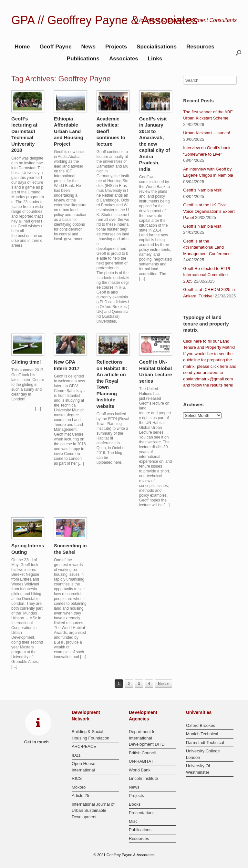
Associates (124, 59)
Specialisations (157, 47)
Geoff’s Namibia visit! (203, 190)
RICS (77, 778)
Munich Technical (202, 734)
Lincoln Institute (143, 778)
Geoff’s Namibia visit (202, 226)
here (198, 341)
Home (22, 47)
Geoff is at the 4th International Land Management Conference (207, 247)
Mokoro (79, 787)
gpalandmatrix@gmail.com (208, 379)
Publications (83, 59)
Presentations (142, 813)
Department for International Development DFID (147, 738)
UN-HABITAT (141, 761)
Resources (200, 47)
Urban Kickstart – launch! (207, 133)
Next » (164, 684)
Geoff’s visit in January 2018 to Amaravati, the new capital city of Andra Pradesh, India (155, 144)
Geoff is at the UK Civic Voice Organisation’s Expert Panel (209, 211)
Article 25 (80, 796)
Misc (133, 821)
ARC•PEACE (84, 746)
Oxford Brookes (201, 725)
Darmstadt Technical (205, 743)
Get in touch (38, 742)
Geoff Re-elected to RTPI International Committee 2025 (207, 275)
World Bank (140, 770)
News (88, 47)
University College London (203, 754)
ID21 (76, 755)
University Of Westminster (198, 769)
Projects (116, 47)
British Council (142, 753)
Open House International (83, 767)
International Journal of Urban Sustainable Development (93, 811)
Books (135, 804)
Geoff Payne (55, 47)
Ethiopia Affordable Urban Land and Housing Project (69, 131)
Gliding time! (26, 362)
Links (155, 59)
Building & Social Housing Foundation (90, 735)
